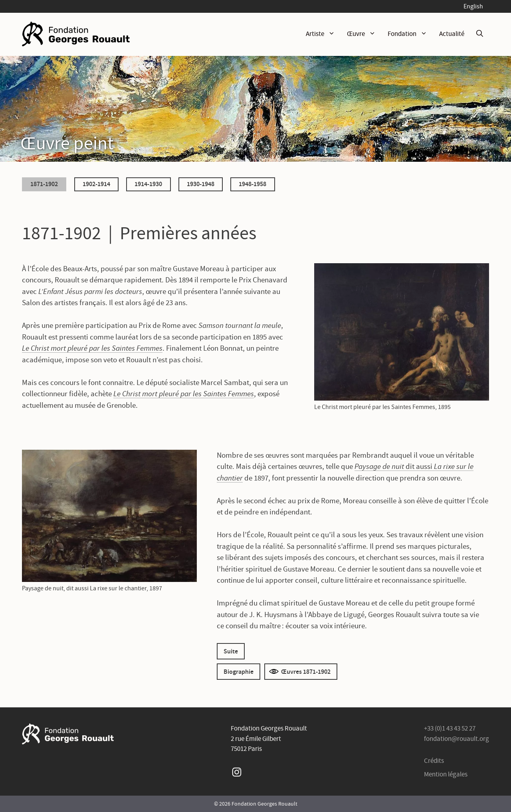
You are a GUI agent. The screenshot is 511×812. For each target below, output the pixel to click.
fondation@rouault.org (457, 739)
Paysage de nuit (380, 466)
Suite (231, 651)
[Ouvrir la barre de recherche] (480, 34)
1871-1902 (44, 184)
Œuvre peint (67, 143)
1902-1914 (96, 184)
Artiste (323, 34)
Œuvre (364, 34)
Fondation (410, 34)
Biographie (239, 671)
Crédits (434, 761)
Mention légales (446, 774)
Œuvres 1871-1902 (306, 671)
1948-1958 (253, 184)
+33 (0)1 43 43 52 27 (450, 728)
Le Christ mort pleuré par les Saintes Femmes (92, 348)
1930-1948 (201, 184)
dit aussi (419, 466)
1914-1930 (148, 184)
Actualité (452, 34)
